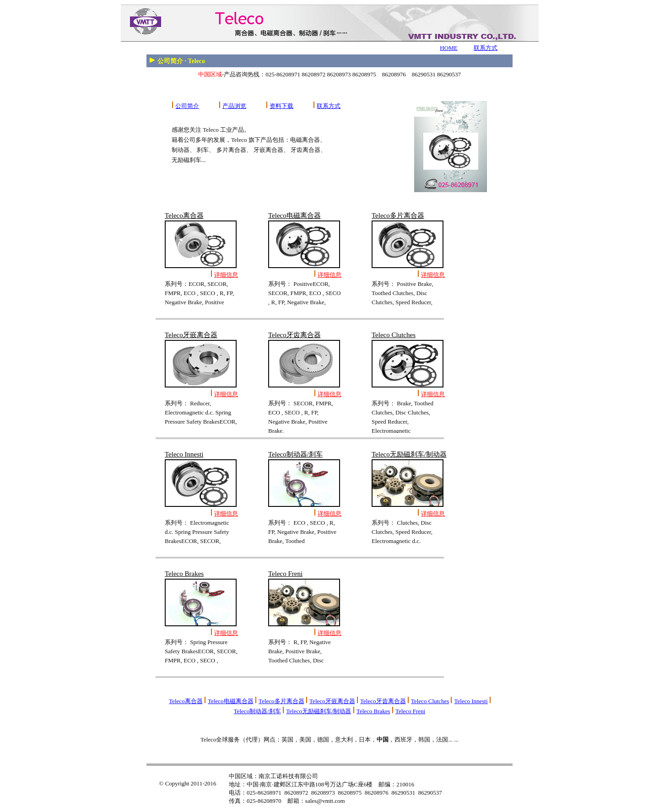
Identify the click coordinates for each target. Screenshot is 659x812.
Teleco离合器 (186, 701)
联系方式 (486, 48)
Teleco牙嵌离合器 (332, 701)
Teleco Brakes (373, 711)
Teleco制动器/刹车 (257, 711)
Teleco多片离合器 (281, 701)
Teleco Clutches (430, 701)
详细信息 (226, 275)
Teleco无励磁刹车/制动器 (319, 711)
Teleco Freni (410, 711)
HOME (448, 48)
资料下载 (281, 106)
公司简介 (187, 106)
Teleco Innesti (471, 701)
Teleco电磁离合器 (230, 701)
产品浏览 (234, 106)
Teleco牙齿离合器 (383, 701)
